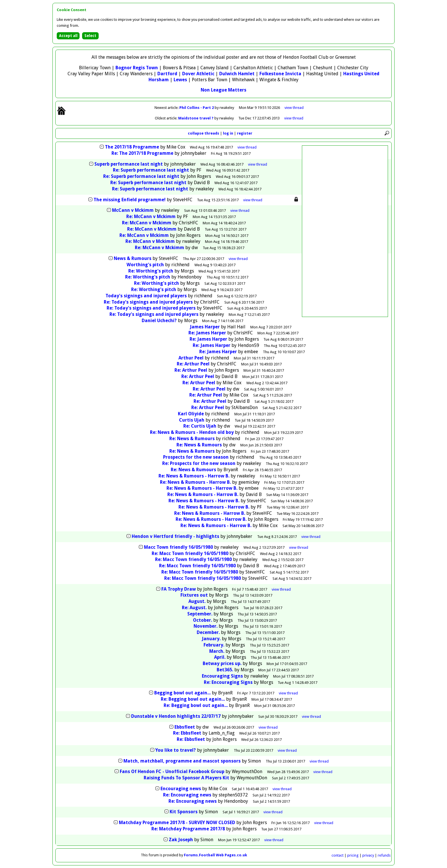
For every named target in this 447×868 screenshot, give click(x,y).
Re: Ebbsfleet (187, 733)
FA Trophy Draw (179, 589)
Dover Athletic (198, 74)
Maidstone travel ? (196, 118)
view (294, 108)
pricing (353, 855)
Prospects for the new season (196, 457)
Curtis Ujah (192, 420)
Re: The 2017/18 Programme (142, 153)
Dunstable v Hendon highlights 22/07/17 (176, 716)
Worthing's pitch (145, 265)
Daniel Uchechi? (159, 321)
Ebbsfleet (185, 727)
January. (211, 639)
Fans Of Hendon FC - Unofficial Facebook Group (172, 772)
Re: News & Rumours (192, 439)
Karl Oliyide (191, 414)
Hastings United (361, 74)
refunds (384, 855)
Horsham (159, 80)
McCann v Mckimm (133, 210)
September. (200, 614)
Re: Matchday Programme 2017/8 (188, 829)
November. (206, 626)
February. (214, 645)
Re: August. (194, 608)
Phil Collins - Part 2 (197, 108)
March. (217, 651)
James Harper (205, 327)
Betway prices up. (222, 663)
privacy (368, 855)
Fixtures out (194, 595)
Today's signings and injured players (146, 296)
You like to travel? (176, 750)
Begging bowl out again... (182, 693)
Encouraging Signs (222, 676)
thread (247, 147)
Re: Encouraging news (187, 795)
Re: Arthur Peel (193, 364)
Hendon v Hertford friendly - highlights (175, 536)
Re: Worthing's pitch (151, 271)
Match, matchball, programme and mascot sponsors (182, 761)
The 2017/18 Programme (132, 147)
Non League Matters (223, 90)
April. (220, 657)
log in (228, 133)
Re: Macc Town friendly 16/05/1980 (190, 553)
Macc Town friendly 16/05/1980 (178, 547)
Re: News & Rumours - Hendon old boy (192, 432)
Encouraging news (181, 789)
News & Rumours (133, 258)
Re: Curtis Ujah (200, 426)
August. (197, 601)
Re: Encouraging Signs (228, 682)
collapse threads (204, 133)
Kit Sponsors (184, 812)
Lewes (180, 80)
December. (208, 632)
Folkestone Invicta (280, 74)
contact (338, 855)
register (245, 133)
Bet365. (225, 670)
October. (203, 620)
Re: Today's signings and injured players (148, 302)
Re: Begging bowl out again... (193, 699)
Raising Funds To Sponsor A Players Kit (187, 778)
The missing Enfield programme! (130, 200)
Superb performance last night (129, 164)
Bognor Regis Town (137, 68)
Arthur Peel (191, 358)
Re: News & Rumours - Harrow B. (194, 476)
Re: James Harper (207, 333)
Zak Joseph (181, 840)
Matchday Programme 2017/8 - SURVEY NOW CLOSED (177, 823)
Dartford (167, 74)
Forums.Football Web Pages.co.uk (216, 855)
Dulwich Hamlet (237, 74)
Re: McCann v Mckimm (151, 217)
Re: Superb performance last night (151, 170)
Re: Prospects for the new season (199, 463)
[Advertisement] (345, 231)
